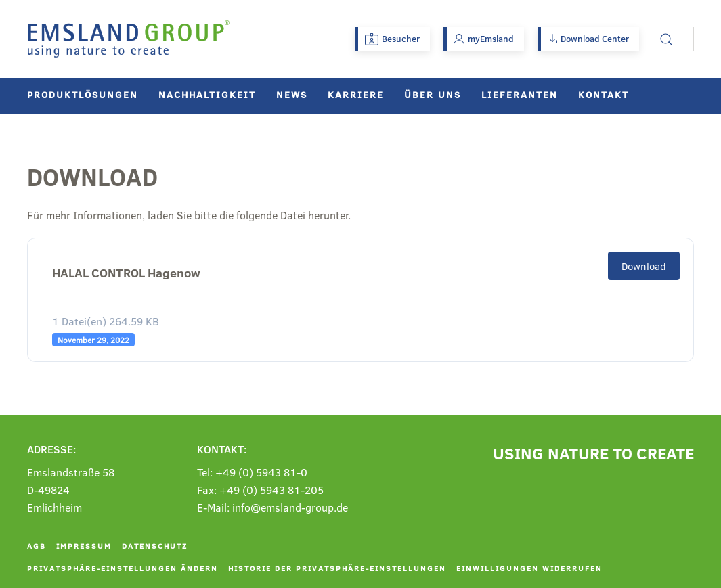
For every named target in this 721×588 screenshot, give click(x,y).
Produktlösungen (83, 94)
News (292, 94)
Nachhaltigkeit (207, 94)
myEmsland (484, 39)
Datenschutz (155, 546)
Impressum (84, 546)
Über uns (433, 94)
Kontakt (604, 94)
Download (644, 266)
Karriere (356, 94)
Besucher (392, 39)
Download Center (588, 39)
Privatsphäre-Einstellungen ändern (123, 568)
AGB (37, 546)
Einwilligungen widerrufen (529, 568)
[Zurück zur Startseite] (129, 39)
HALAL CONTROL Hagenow (126, 273)
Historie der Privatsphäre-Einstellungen (337, 568)
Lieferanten (520, 94)
